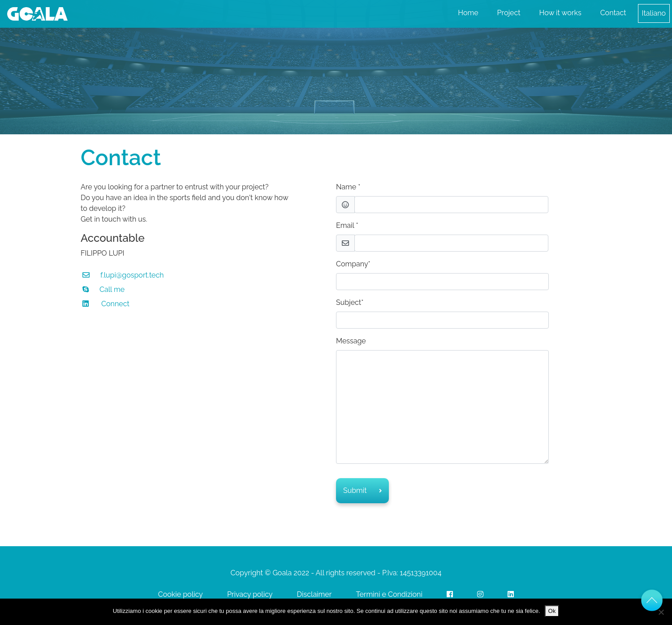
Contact (613, 13)
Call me (112, 289)
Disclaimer (314, 594)
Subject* (350, 302)
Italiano (654, 13)
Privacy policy (250, 594)
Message (351, 341)
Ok (552, 611)
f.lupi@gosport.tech (132, 275)
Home (468, 13)
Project (509, 13)
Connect (115, 304)
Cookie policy (181, 594)
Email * (347, 225)
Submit (362, 490)
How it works (560, 13)
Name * (348, 187)
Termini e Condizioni (389, 594)
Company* (353, 264)
